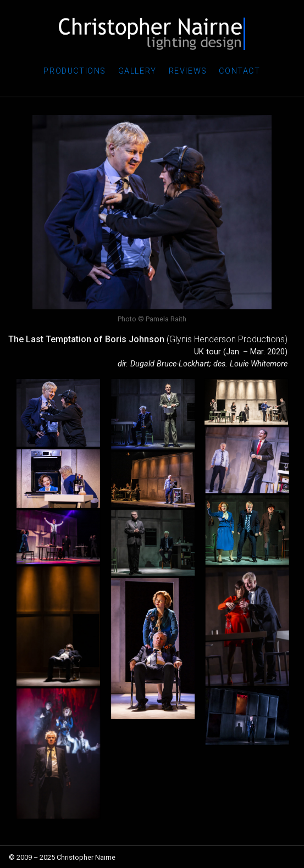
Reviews (188, 71)
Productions (75, 71)
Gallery (137, 71)
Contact (239, 71)
